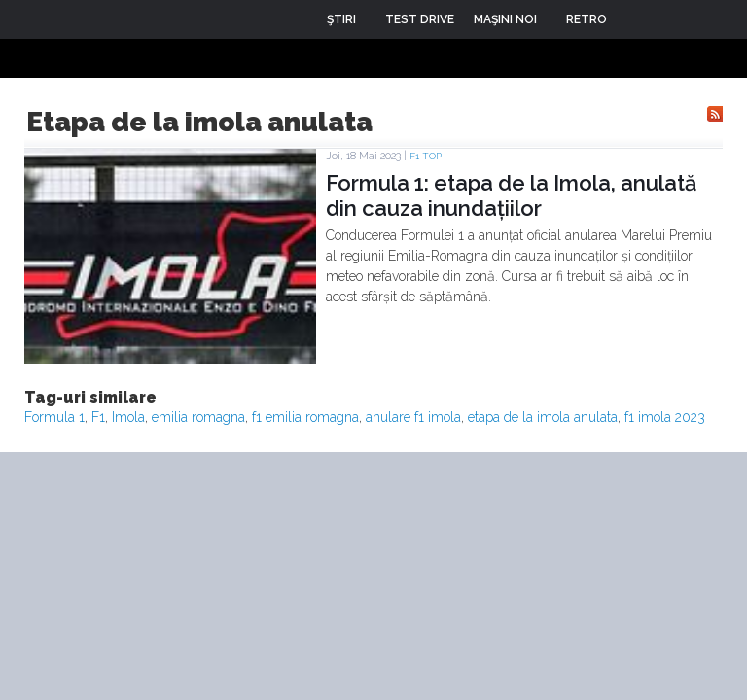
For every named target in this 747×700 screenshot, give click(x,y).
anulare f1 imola (413, 417)
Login (636, 19)
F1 (98, 417)
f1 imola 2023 (665, 417)
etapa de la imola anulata (543, 417)
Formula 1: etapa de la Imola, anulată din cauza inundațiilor (511, 195)
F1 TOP (426, 156)
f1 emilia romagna (305, 417)
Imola (128, 417)
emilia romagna (198, 417)
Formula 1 (54, 417)
